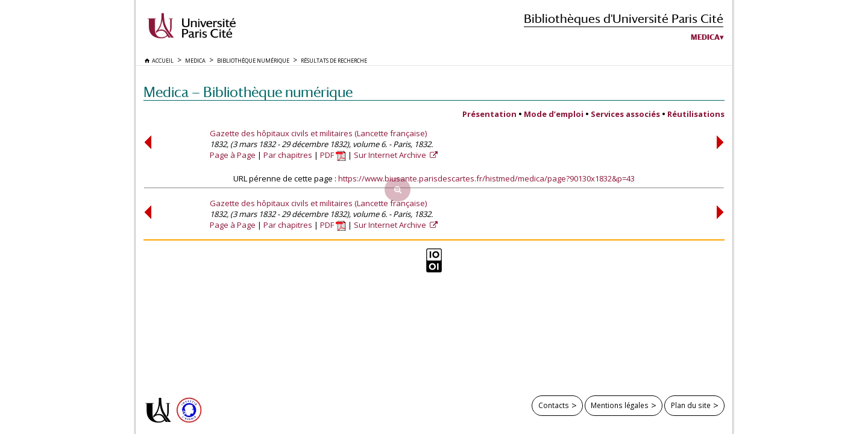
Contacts (554, 405)
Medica (705, 37)
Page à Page (233, 155)
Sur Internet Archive (391, 155)
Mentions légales (620, 405)
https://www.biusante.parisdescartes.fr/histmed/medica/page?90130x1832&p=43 (486, 178)
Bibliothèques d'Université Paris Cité (624, 18)
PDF (333, 155)
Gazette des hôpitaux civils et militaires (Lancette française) (318, 133)
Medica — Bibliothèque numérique (248, 92)
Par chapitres (288, 155)
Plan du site (691, 405)
